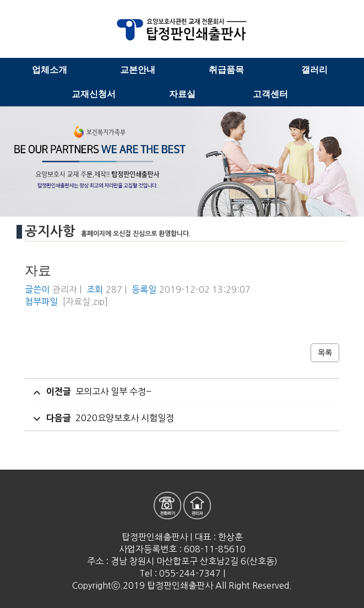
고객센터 (270, 94)
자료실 (182, 94)
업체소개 (50, 70)
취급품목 (226, 70)
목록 (325, 353)
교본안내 (138, 70)
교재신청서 (94, 94)
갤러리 (314, 70)
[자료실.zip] (85, 302)
